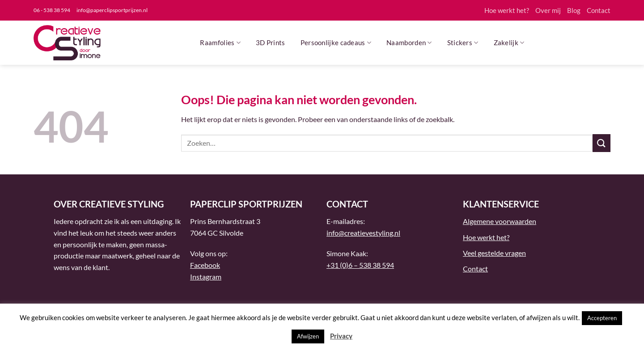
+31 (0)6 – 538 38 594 (360, 265)
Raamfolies (220, 43)
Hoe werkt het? (507, 10)
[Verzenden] (602, 143)
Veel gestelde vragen (494, 253)
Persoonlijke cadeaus (336, 43)
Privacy (341, 336)
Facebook (205, 265)
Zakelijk (509, 43)
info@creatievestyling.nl (363, 233)
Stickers (463, 43)
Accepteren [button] (602, 318)
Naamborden (409, 43)
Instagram (206, 277)
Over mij (548, 10)
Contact (599, 10)
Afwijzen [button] (308, 336)
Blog (574, 10)
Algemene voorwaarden (500, 221)
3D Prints (271, 42)
